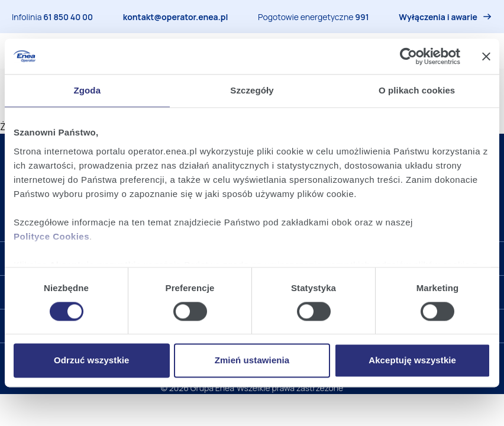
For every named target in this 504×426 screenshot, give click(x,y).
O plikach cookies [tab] (417, 90)
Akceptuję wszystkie (412, 361)
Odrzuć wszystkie (91, 361)
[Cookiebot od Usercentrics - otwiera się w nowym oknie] (408, 56)
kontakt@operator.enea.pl (176, 17)
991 (362, 17)
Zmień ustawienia (252, 361)
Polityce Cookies (51, 236)
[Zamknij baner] (486, 56)
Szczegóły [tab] (252, 90)
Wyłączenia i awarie (438, 17)
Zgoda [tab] (88, 90)
